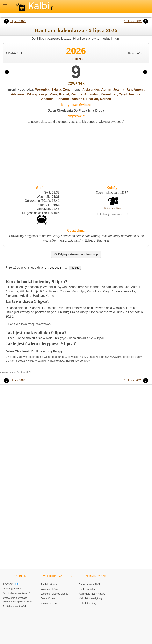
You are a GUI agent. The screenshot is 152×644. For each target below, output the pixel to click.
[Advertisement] (76, 153)
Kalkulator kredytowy (91, 599)
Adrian (106, 90)
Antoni (139, 90)
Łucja (43, 94)
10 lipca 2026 (133, 21)
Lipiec (76, 59)
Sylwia (56, 90)
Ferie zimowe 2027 (90, 585)
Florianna (63, 99)
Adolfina (78, 99)
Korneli (105, 99)
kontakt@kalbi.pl (12, 589)
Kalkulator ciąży (88, 603)
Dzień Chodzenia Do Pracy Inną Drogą (76, 110)
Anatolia (47, 99)
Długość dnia (48, 599)
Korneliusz (109, 94)
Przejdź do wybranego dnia (24, 268)
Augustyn (91, 94)
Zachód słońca (49, 585)
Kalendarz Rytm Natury (92, 594)
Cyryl (123, 94)
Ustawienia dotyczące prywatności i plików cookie (18, 600)
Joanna (119, 90)
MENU (5, 6)
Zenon (68, 90)
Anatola (134, 94)
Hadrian (92, 99)
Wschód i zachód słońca (54, 594)
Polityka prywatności (14, 606)
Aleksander (91, 90)
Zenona (77, 94)
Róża (53, 94)
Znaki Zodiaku (87, 589)
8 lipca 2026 (18, 21)
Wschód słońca (49, 589)
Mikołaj (32, 94)
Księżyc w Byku (113, 208)
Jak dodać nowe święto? (17, 593)
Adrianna (18, 94)
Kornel (64, 94)
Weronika (42, 90)
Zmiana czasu (49, 603)
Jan (129, 90)
